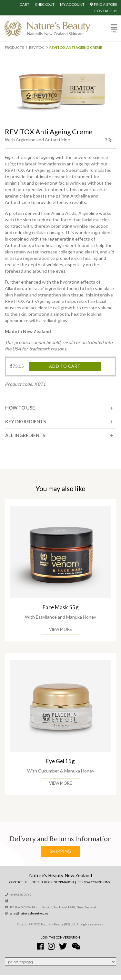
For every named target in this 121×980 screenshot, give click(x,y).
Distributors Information (53, 882)
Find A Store (104, 4)
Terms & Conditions (94, 882)
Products (14, 47)
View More (60, 629)
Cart (25, 4)
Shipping (60, 851)
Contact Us (106, 11)
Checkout (45, 4)
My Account (72, 4)
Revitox (36, 47)
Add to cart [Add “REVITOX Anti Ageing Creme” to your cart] (65, 366)
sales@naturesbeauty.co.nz (29, 913)
